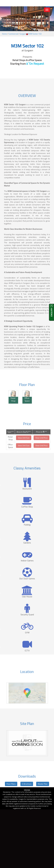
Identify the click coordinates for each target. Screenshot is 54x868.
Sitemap (27, 790)
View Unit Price (41, 444)
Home (4, 34)
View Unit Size (24, 444)
